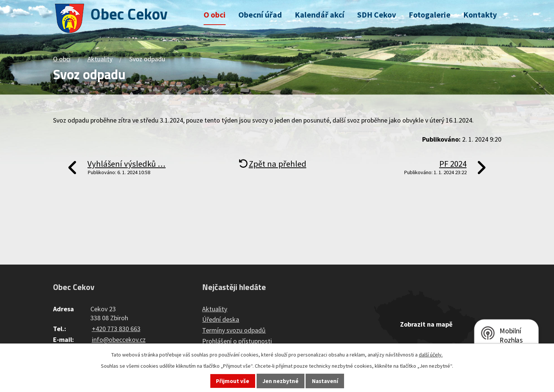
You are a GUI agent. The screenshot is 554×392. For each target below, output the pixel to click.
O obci (215, 15)
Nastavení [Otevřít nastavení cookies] (325, 381)
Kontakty (480, 15)
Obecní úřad (260, 15)
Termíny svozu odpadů (234, 330)
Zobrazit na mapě (426, 324)
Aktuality (100, 59)
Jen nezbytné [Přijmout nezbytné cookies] (281, 381)
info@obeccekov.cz (119, 339)
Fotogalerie (430, 15)
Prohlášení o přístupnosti (237, 341)
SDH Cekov (377, 15)
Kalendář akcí (320, 15)
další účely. (431, 355)
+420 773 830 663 (116, 329)
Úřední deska (221, 319)
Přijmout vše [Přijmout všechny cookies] (233, 381)
